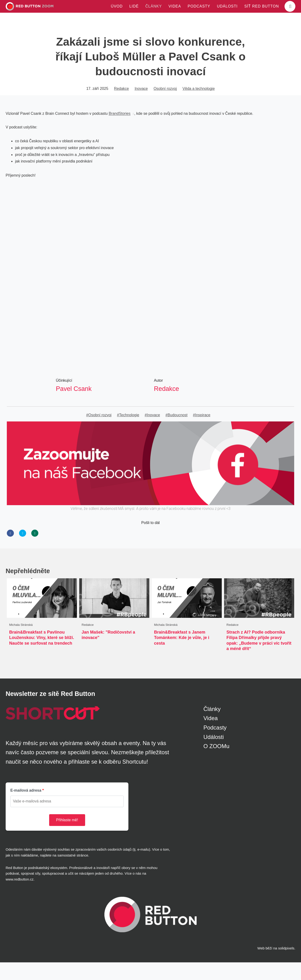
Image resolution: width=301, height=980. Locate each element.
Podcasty (215, 745)
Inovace (141, 105)
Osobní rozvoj (165, 105)
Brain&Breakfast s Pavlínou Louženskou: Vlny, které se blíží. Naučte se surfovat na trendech (42, 655)
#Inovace (152, 432)
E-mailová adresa (26, 808)
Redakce (121, 105)
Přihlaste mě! (67, 838)
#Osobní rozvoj (99, 432)
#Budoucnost (176, 432)
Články (212, 727)
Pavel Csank (74, 405)
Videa (211, 736)
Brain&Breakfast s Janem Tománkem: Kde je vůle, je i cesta (182, 655)
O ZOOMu (216, 764)
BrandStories (120, 130)
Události (214, 755)
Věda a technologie (199, 105)
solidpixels (286, 966)
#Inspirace (202, 432)
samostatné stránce (73, 873)
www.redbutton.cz (20, 897)
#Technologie (128, 432)
